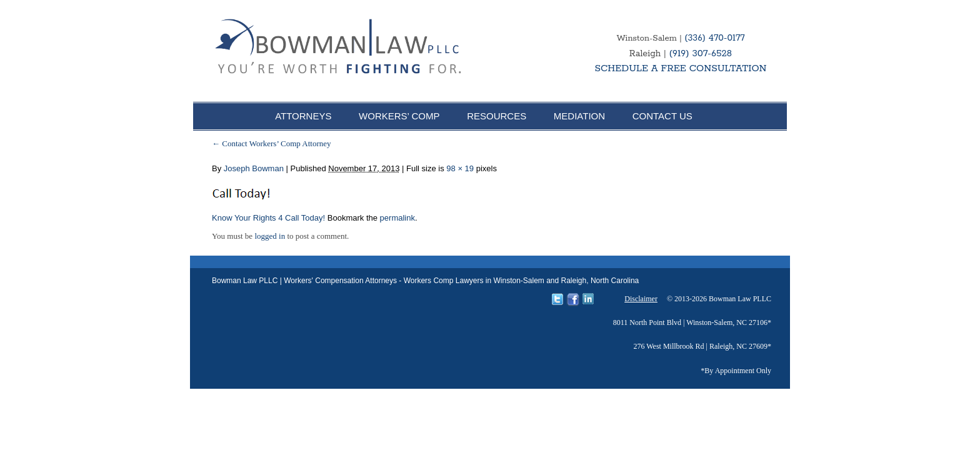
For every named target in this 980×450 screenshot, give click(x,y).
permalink (397, 218)
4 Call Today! (302, 218)
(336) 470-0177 (714, 38)
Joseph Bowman (254, 168)
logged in (270, 236)
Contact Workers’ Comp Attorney (272, 143)
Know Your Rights (244, 218)
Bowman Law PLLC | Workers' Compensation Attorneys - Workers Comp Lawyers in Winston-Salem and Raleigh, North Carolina (425, 281)
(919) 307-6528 (700, 53)
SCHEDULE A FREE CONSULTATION (680, 68)
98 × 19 (460, 168)
